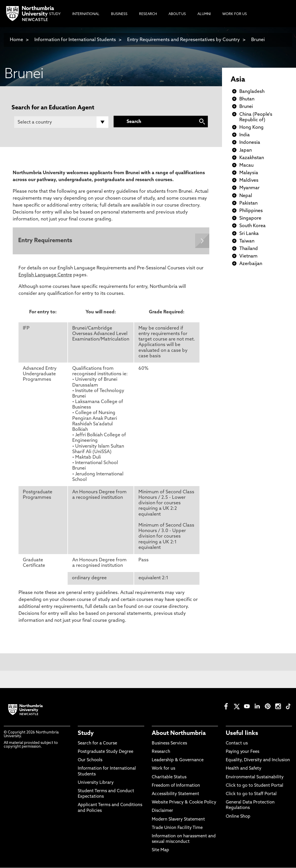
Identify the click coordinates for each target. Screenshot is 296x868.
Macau (246, 165)
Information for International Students (75, 40)
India (245, 135)
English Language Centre (45, 275)
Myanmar (249, 188)
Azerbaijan (251, 264)
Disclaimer (162, 811)
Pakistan (248, 203)
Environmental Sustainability (255, 778)
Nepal (246, 196)
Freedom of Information (176, 786)
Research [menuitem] (148, 14)
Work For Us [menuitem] (235, 14)
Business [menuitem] (119, 14)
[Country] (61, 122)
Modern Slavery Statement (178, 820)
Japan (246, 150)
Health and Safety (244, 769)
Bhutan (247, 99)
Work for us (163, 769)
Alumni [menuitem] (204, 14)
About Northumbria (179, 734)
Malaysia (249, 173)
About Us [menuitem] (177, 14)
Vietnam (248, 256)
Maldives (249, 181)
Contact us (237, 744)
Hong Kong (251, 128)
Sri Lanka (249, 234)
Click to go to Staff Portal (251, 794)
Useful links (242, 734)
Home (16, 40)
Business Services (169, 744)
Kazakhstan (252, 158)
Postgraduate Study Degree (106, 752)
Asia (238, 80)
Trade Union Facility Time (177, 828)
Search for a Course (97, 744)
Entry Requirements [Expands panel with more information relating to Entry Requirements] (46, 241)
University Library (96, 783)
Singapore (250, 218)
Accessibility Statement (175, 794)
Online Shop (238, 817)
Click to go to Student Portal (255, 786)
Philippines (251, 211)
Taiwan (247, 241)
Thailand (249, 249)
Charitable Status (169, 778)
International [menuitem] (86, 14)
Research (161, 752)
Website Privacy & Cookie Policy (184, 803)
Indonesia (250, 143)
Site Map (160, 851)
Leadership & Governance (178, 761)
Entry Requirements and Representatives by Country (184, 40)
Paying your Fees (243, 752)
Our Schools (90, 761)
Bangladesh (252, 92)
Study (86, 734)
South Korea (252, 226)
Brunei (258, 40)
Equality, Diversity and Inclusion (258, 761)
